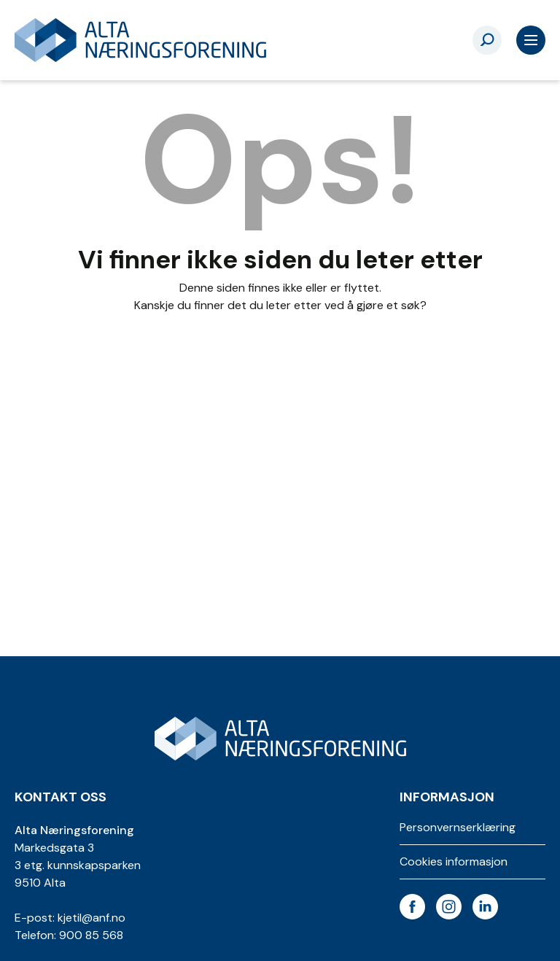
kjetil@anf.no (92, 918)
